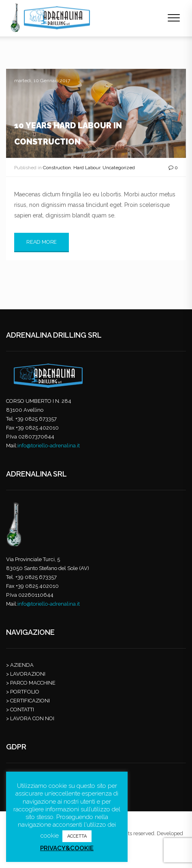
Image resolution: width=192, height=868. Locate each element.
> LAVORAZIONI (26, 674)
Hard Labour (87, 168)
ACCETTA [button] (77, 836)
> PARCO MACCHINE (31, 683)
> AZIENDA (20, 665)
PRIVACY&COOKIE (67, 848)
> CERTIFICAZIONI (28, 701)
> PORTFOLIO (23, 692)
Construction (57, 168)
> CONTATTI (20, 710)
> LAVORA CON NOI (30, 718)
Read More (42, 242)
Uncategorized (119, 168)
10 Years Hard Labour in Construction (68, 134)
